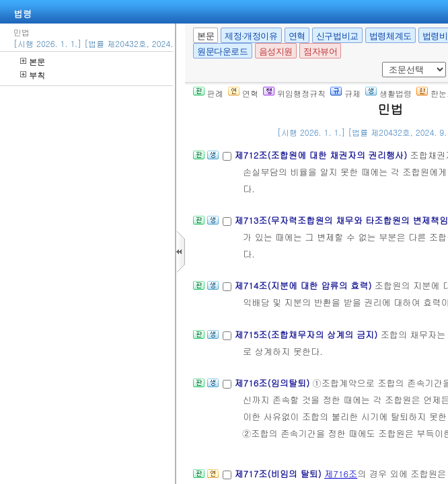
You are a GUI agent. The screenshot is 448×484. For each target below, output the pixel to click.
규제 (345, 93)
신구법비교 (337, 36)
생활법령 (388, 93)
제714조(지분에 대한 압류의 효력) (304, 285)
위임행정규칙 (294, 93)
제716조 (341, 474)
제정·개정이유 (251, 36)
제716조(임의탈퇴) (273, 383)
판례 (208, 93)
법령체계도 (390, 36)
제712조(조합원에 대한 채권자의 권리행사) (322, 155)
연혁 (297, 36)
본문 (33, 62)
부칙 (33, 75)
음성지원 (276, 51)
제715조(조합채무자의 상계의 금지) (307, 334)
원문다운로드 (223, 51)
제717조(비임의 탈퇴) (279, 474)
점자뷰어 (320, 51)
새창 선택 (380, 62)
